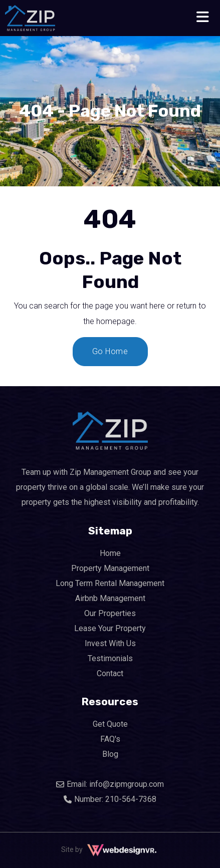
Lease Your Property (110, 628)
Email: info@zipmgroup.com (110, 784)
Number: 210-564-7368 (110, 799)
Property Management (110, 568)
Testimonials (110, 658)
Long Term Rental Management (110, 583)
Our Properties (110, 613)
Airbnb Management (110, 598)
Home (110, 553)
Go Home (110, 351)
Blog (110, 754)
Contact (110, 673)
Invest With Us (110, 643)
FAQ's (110, 739)
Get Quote (110, 724)
